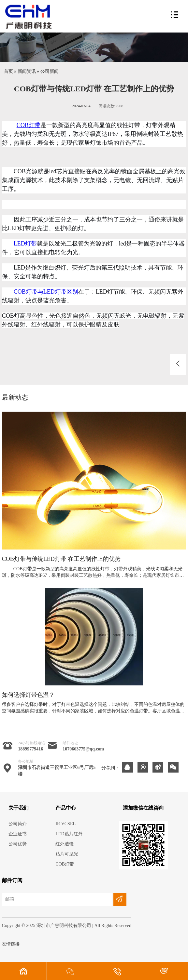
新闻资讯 (27, 71)
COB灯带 (29, 125)
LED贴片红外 (69, 834)
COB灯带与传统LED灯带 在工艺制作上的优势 (61, 559)
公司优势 (18, 844)
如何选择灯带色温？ (28, 695)
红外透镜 (65, 844)
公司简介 (18, 824)
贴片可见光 (67, 854)
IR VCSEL (65, 824)
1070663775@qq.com (83, 749)
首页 (8, 71)
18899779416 (30, 749)
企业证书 (18, 834)
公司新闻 (50, 71)
